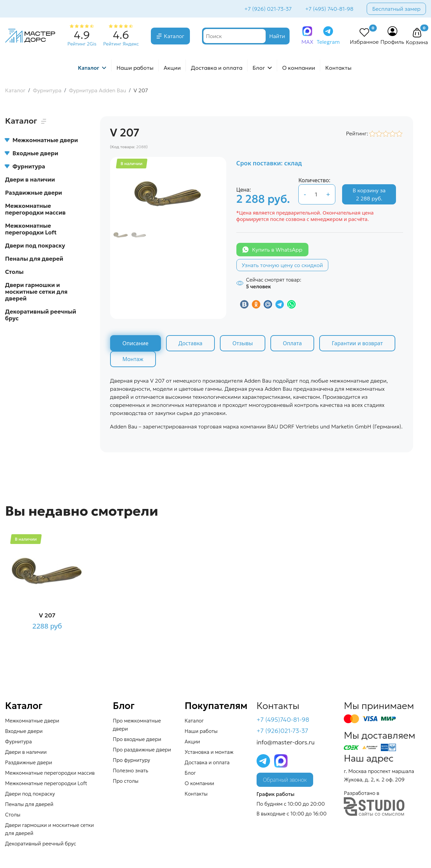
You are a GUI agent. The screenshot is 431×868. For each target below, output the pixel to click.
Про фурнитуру (131, 760)
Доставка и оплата (217, 68)
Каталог (174, 36)
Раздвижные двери (34, 193)
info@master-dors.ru (286, 742)
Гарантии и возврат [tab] (357, 343)
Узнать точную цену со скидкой (283, 265)
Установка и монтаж (209, 752)
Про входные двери (137, 739)
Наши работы (135, 68)
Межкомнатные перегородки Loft (31, 229)
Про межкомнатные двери (137, 725)
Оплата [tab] (292, 343)
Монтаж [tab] (133, 359)
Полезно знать (130, 770)
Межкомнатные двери (41, 140)
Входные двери (32, 153)
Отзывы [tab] (243, 343)
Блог (259, 68)
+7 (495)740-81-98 (283, 720)
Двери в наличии (30, 180)
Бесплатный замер (396, 9)
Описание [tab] (136, 343)
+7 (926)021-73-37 (283, 731)
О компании (299, 68)
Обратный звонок (285, 780)
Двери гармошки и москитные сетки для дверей (36, 292)
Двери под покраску (35, 246)
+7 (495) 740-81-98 (329, 9)
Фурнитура (25, 166)
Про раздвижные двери (142, 750)
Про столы (126, 781)
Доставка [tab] (191, 343)
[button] (417, 33)
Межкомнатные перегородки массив (35, 209)
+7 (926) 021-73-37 (268, 9)
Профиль (392, 42)
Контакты (338, 68)
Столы (14, 272)
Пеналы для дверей (34, 259)
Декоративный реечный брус (41, 315)
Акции (172, 68)
